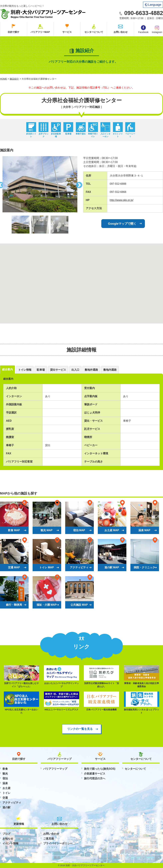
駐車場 (41, 370)
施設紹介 (14, 79)
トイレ (6, 793)
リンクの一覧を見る (80, 729)
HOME (3, 79)
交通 (5, 798)
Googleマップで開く (122, 224)
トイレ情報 (25, 370)
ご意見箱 (49, 839)
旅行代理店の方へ (95, 778)
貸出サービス (58, 370)
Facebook (143, 29)
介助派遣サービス (95, 774)
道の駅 (6, 807)
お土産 (6, 788)
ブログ (6, 834)
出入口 (75, 370)
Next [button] (80, 184)
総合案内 (7, 369)
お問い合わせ (121, 32)
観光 (5, 774)
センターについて (94, 32)
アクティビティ (12, 803)
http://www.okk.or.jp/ (122, 200)
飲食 (5, 769)
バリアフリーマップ (55, 769)
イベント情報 (10, 843)
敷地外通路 (91, 370)
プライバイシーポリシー (58, 843)
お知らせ (8, 839)
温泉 (5, 783)
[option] (40, 184)
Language (153, 5)
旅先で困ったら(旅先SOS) (100, 769)
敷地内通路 (110, 370)
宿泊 (5, 778)
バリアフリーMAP (40, 32)
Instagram (157, 29)
